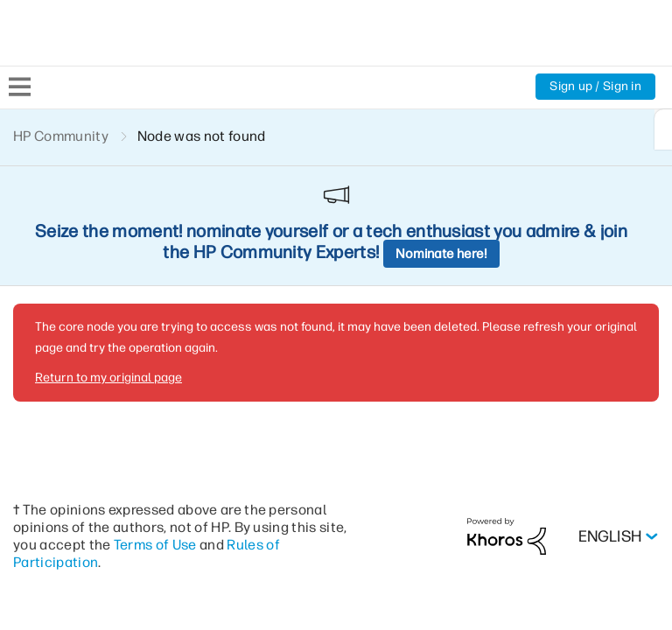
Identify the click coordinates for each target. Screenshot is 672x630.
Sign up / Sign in (595, 87)
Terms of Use (186, 423)
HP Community (62, 136)
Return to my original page (107, 256)
